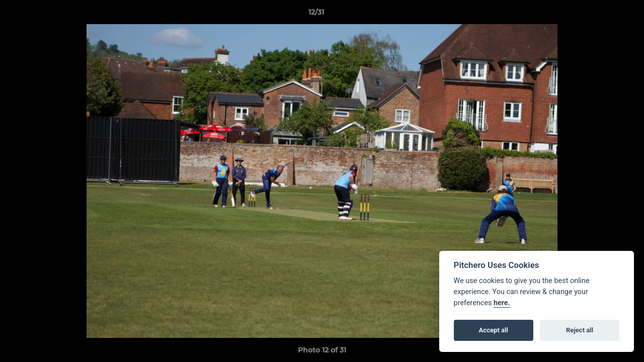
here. (502, 303)
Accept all (494, 330)
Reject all (580, 330)
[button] (602, 15)
